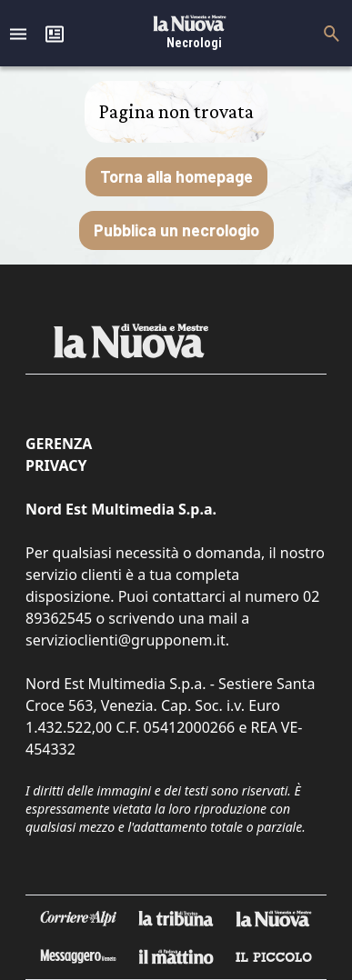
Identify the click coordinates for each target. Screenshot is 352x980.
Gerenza (59, 444)
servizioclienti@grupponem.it (126, 640)
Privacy (56, 465)
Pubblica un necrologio (176, 230)
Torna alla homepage (176, 176)
